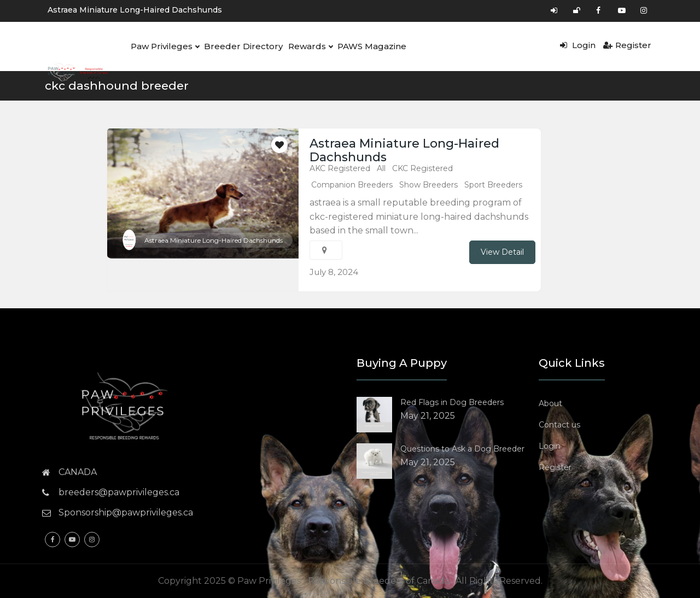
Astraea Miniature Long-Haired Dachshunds (135, 10)
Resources (70, 95)
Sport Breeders (493, 185)
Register (627, 45)
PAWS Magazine (369, 46)
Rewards (308, 46)
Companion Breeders (352, 185)
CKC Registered (422, 168)
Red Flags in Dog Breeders (452, 402)
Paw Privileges (164, 46)
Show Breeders (428, 185)
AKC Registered (340, 168)
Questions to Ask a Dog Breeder (462, 449)
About (550, 403)
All (381, 168)
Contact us (559, 425)
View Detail (502, 252)
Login (578, 45)
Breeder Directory (242, 46)
